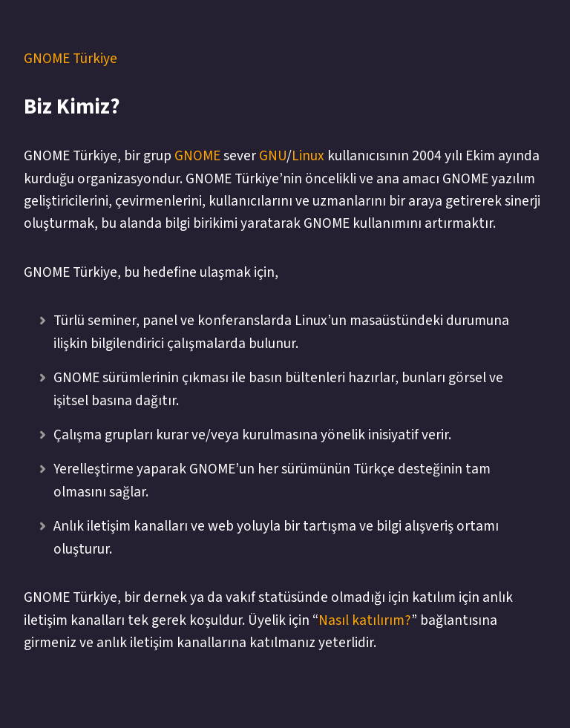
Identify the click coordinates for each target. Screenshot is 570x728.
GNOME (197, 156)
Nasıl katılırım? (365, 620)
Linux (308, 156)
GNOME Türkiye (71, 59)
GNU (273, 156)
